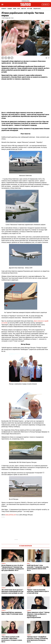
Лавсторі (24, 9)
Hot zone (30, 9)
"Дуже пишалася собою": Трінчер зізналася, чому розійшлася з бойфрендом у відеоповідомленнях (38, 615)
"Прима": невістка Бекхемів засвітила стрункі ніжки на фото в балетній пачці (38, 591)
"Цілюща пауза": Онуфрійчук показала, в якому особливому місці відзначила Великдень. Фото (37, 639)
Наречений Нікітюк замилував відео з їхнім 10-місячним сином (12, 613)
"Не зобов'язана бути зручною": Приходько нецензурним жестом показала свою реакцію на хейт (12, 591)
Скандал (10, 9)
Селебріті (4, 9)
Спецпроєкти (37, 9)
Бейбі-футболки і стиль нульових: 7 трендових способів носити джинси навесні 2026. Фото (38, 568)
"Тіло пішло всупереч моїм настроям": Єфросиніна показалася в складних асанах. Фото (12, 639)
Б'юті (19, 9)
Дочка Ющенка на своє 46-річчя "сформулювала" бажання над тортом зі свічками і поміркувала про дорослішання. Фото (13, 568)
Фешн (15, 9)
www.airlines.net (11, 515)
